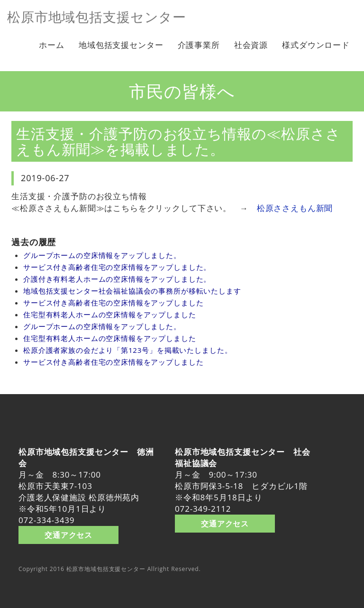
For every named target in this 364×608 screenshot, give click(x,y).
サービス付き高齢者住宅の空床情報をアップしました (113, 303)
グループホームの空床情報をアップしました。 (102, 255)
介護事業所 (199, 45)
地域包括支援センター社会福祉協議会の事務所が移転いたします (132, 291)
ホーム (52, 45)
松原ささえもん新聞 (295, 208)
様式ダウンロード (316, 45)
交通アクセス (68, 534)
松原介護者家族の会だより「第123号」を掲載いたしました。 (127, 350)
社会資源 (251, 45)
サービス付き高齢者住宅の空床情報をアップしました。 (117, 267)
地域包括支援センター (121, 45)
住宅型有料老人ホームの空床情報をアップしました (110, 314)
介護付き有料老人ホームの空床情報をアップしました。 (117, 279)
